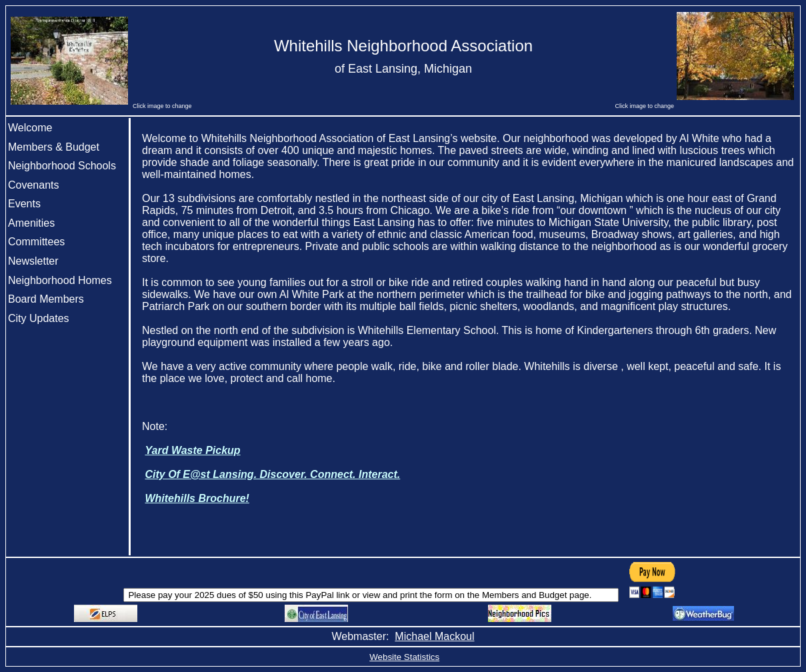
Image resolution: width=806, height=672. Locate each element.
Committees (36, 242)
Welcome (30, 128)
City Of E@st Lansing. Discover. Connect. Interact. (272, 474)
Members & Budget (54, 147)
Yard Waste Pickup (192, 450)
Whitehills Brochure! (197, 498)
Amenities (31, 223)
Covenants (34, 185)
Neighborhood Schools (62, 166)
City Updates (39, 318)
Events (24, 204)
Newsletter (33, 261)
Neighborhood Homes (60, 280)
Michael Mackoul (434, 636)
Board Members (46, 299)
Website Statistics (404, 657)
